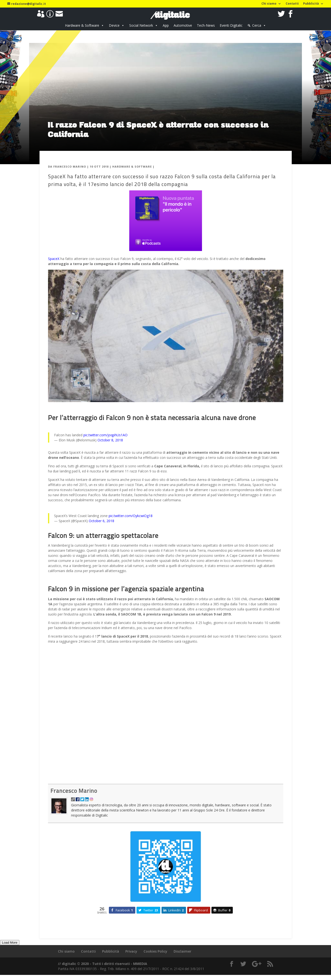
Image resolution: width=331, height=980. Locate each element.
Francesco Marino (70, 166)
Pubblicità (311, 4)
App (166, 25)
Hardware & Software (82, 25)
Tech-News (206, 25)
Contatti (292, 4)
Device (114, 25)
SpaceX (54, 259)
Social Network (141, 25)
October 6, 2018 (101, 521)
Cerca (257, 25)
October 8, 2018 (110, 440)
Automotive (183, 25)
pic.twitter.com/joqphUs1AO (105, 435)
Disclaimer (182, 951)
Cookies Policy (155, 951)
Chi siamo (269, 4)
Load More (10, 943)
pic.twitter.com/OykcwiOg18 (131, 516)
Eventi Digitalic (231, 25)
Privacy (131, 951)
